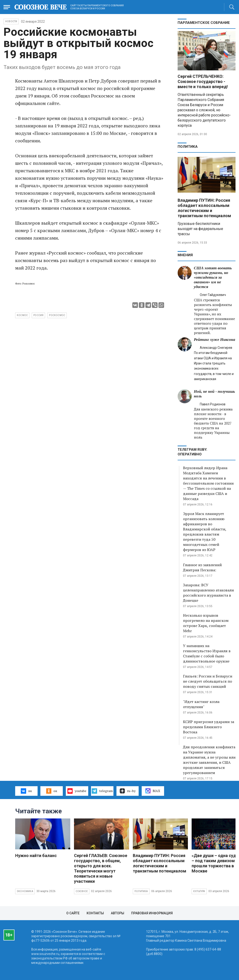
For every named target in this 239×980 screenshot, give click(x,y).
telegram (102, 791)
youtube (77, 791)
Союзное (82, 891)
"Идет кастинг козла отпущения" (201, 704)
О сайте (73, 913)
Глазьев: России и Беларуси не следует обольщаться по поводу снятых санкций (208, 681)
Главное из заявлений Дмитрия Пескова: (202, 567)
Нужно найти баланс (36, 856)
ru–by (128, 791)
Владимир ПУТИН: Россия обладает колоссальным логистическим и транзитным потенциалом (204, 208)
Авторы (118, 913)
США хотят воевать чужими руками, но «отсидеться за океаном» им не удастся (213, 277)
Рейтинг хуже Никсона (215, 340)
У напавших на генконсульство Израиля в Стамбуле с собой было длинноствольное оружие (207, 653)
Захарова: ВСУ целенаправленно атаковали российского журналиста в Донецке (208, 593)
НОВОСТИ (11, 21)
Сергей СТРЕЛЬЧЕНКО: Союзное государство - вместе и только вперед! (203, 81)
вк (26, 791)
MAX (153, 791)
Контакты (95, 913)
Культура (199, 891)
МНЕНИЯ (185, 255)
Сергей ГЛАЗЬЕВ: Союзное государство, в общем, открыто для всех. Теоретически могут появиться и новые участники (101, 868)
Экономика (25, 891)
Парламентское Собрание (204, 23)
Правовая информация (152, 913)
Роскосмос (57, 315)
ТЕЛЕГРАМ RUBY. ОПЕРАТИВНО (192, 452)
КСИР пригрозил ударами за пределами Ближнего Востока (209, 727)
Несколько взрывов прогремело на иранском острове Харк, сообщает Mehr (206, 623)
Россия (38, 315)
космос (22, 315)
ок (52, 791)
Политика (188, 147)
